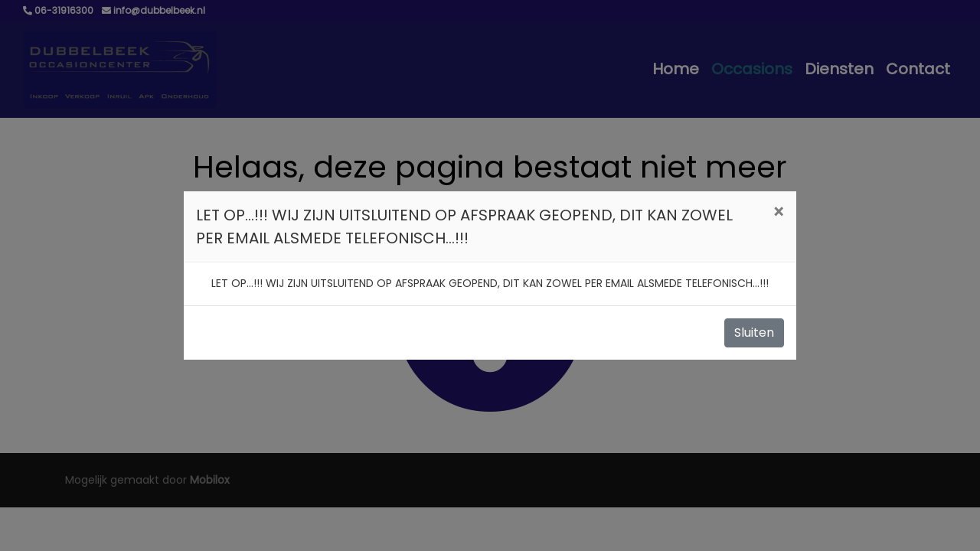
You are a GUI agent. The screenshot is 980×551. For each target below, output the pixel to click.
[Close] (778, 213)
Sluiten (754, 333)
